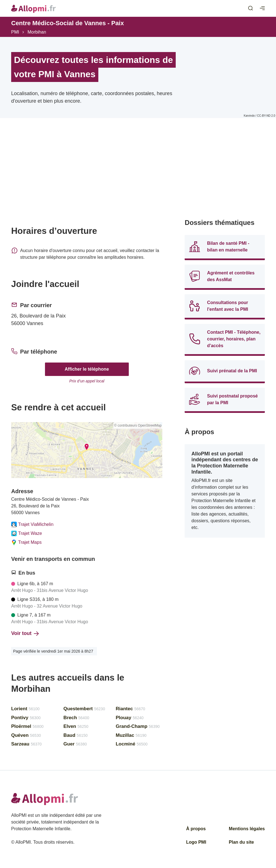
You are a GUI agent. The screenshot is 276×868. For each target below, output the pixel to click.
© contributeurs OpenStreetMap (138, 425)
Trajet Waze (27, 533)
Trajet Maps (26, 542)
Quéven (26, 735)
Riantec (130, 709)
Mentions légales (247, 829)
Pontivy (26, 718)
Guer (75, 744)
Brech (76, 718)
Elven (76, 726)
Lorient (25, 709)
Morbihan (37, 32)
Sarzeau (26, 744)
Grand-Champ (138, 726)
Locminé (132, 744)
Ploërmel (27, 726)
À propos (196, 829)
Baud (75, 735)
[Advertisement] (87, 180)
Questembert (84, 709)
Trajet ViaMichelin (32, 524)
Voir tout (25, 633)
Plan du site (241, 842)
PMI (15, 32)
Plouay (130, 718)
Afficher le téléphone (87, 369)
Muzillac (131, 735)
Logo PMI (196, 842)
